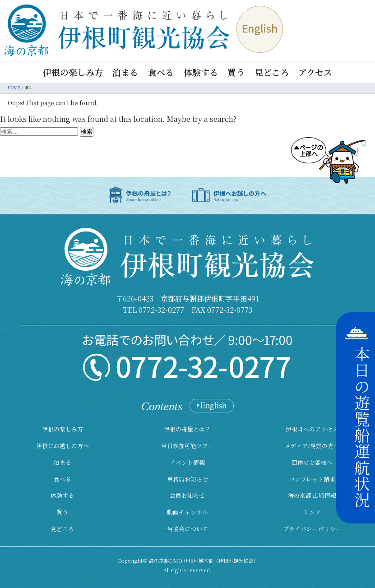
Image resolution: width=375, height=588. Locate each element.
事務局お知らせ (187, 479)
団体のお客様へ (312, 462)
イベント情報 (187, 462)
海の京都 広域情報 (312, 495)
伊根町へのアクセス (312, 429)
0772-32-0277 (161, 310)
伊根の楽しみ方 (73, 72)
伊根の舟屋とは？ (187, 429)
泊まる (125, 72)
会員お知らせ (187, 495)
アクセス (315, 72)
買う (236, 72)
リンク (312, 512)
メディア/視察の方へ (312, 446)
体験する (201, 72)
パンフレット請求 (312, 479)
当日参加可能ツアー (187, 446)
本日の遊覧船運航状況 (362, 427)
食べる (161, 72)
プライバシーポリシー (312, 529)
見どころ (272, 72)
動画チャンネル (187, 512)
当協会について (187, 529)
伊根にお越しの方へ (62, 446)
